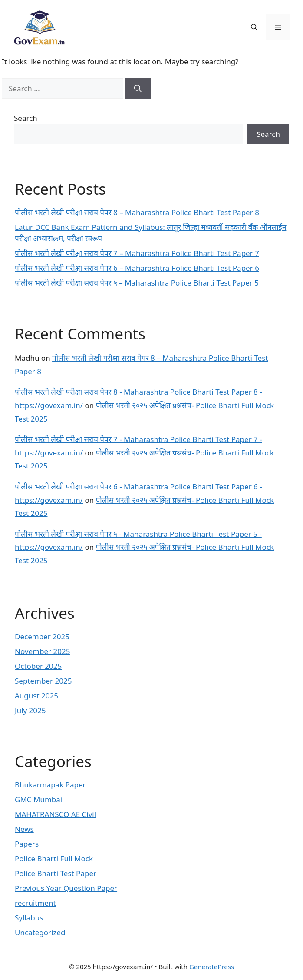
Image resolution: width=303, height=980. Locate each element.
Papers (27, 844)
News (24, 829)
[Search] (138, 89)
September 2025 (43, 681)
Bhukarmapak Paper (50, 785)
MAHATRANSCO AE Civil (55, 814)
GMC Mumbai (38, 799)
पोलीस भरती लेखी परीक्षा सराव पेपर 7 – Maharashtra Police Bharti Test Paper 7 (137, 253)
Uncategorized (40, 932)
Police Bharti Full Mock (54, 859)
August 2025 (36, 696)
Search (26, 118)
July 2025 (30, 710)
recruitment (35, 903)
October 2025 (38, 666)
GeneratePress (212, 967)
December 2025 (42, 636)
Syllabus (29, 918)
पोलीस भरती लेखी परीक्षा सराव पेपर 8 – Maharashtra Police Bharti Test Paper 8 (137, 212)
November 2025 (42, 651)
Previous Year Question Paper (66, 888)
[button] (254, 27)
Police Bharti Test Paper (56, 873)
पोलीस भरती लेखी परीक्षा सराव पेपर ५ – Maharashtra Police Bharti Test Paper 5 (137, 283)
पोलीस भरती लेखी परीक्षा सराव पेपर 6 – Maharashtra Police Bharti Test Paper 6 (137, 268)
